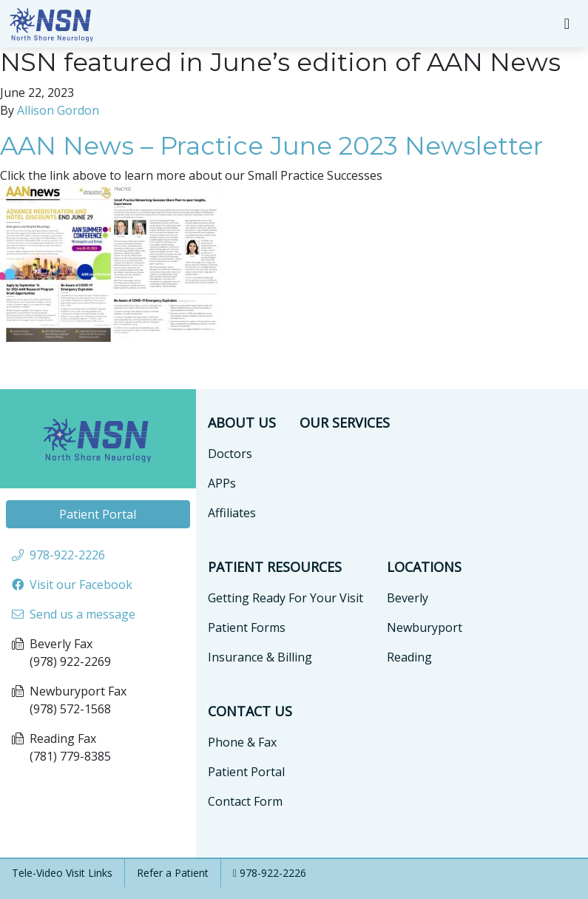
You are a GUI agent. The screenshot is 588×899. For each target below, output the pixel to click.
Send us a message (82, 614)
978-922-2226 (273, 873)
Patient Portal (98, 514)
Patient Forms (247, 627)
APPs (222, 483)
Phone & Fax (242, 742)
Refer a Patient (173, 873)
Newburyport (425, 627)
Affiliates (232, 513)
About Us (242, 422)
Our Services (345, 422)
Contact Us (250, 711)
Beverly (408, 598)
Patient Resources (275, 567)
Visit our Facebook (81, 585)
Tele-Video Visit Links (62, 873)
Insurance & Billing (260, 657)
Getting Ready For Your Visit (285, 598)
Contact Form (245, 801)
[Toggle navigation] (567, 24)
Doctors (230, 454)
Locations (424, 567)
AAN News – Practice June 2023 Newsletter (271, 146)
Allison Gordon (58, 110)
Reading (409, 657)
